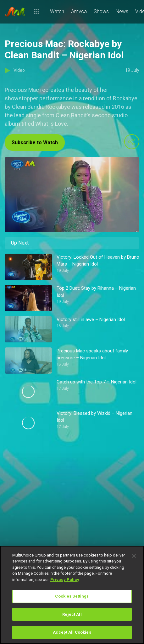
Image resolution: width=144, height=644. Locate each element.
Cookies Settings (72, 596)
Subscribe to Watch (35, 143)
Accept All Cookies (72, 632)
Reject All (72, 614)
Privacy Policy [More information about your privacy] (65, 580)
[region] (72, 595)
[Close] (134, 556)
